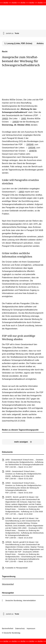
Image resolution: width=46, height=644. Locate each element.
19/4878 (31, 151)
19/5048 (30, 148)
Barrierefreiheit (8, 628)
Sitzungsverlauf (8, 584)
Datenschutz (20, 628)
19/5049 (28, 144)
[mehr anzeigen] (23, 442)
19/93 (22, 119)
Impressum (31, 628)
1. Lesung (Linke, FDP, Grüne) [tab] (18, 43)
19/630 (14, 122)
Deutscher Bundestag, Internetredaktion (21, 601)
